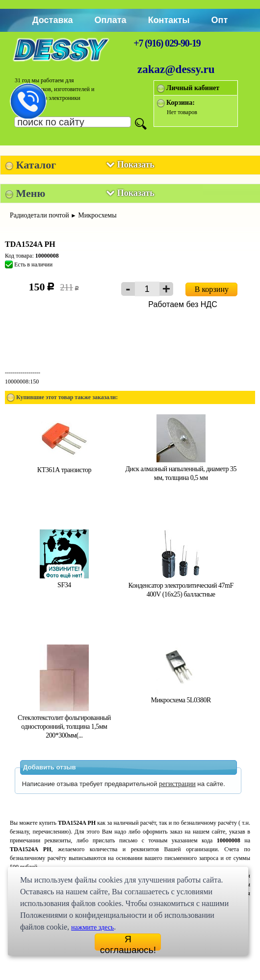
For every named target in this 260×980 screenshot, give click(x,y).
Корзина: (181, 103)
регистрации (177, 784)
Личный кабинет (193, 88)
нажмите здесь (92, 927)
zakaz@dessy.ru (176, 69)
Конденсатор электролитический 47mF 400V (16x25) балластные (181, 586)
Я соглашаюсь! (128, 942)
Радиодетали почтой (39, 215)
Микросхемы (97, 215)
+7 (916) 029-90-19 (167, 43)
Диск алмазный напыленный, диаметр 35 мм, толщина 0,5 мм (181, 469)
